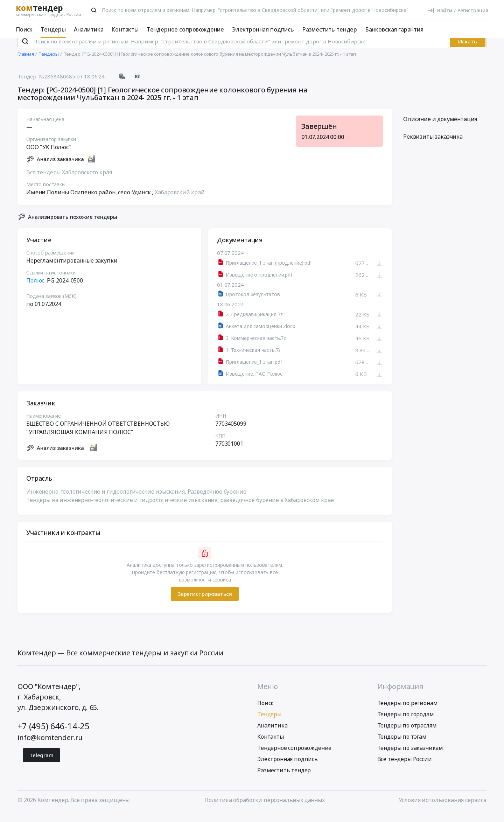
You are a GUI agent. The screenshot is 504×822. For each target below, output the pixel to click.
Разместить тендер (330, 29)
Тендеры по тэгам (402, 746)
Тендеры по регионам (408, 712)
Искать (468, 51)
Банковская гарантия (394, 29)
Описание (440, 128)
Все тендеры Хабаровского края (69, 181)
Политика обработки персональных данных (265, 809)
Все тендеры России (405, 768)
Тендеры (53, 29)
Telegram (41, 764)
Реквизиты (433, 146)
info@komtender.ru (50, 747)
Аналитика (89, 29)
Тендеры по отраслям (407, 734)
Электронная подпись (263, 29)
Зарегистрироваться (205, 603)
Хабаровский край (180, 201)
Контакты (125, 29)
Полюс (35, 290)
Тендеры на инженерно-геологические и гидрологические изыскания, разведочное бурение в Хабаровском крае (180, 509)
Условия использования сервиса (443, 809)
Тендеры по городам (406, 723)
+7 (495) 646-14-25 (54, 735)
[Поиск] (94, 10)
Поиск (24, 29)
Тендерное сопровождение (185, 29)
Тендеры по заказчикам (410, 757)
